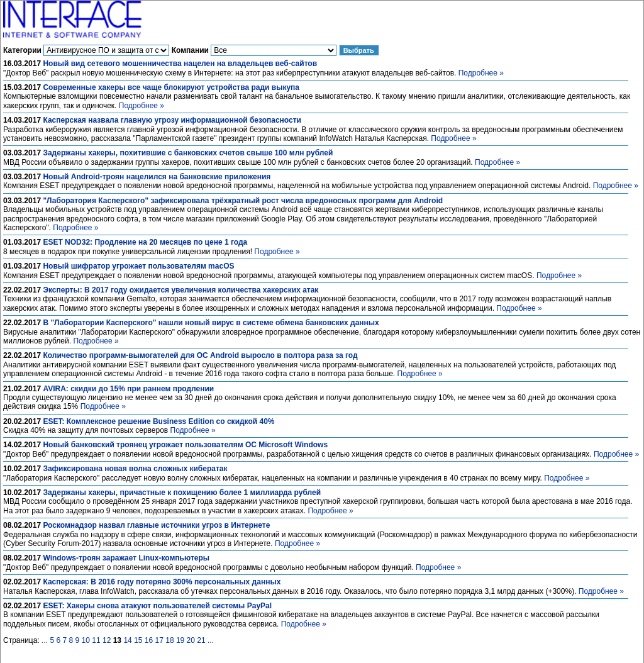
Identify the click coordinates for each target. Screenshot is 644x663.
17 (159, 640)
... (45, 640)
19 (180, 640)
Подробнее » (481, 73)
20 (191, 640)
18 (169, 640)
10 (86, 640)
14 (127, 640)
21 (201, 640)
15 (138, 640)
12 (107, 640)
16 (149, 640)
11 (96, 640)
